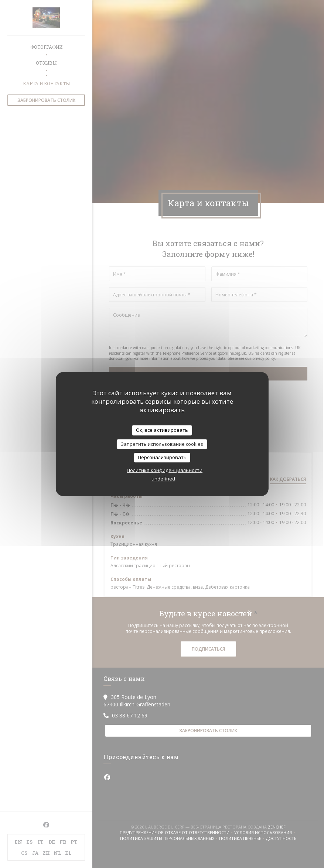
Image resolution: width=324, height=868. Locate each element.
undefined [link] (163, 479)
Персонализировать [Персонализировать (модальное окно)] (162, 457)
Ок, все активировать (162, 430)
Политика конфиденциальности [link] (165, 470)
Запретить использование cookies (162, 444)
